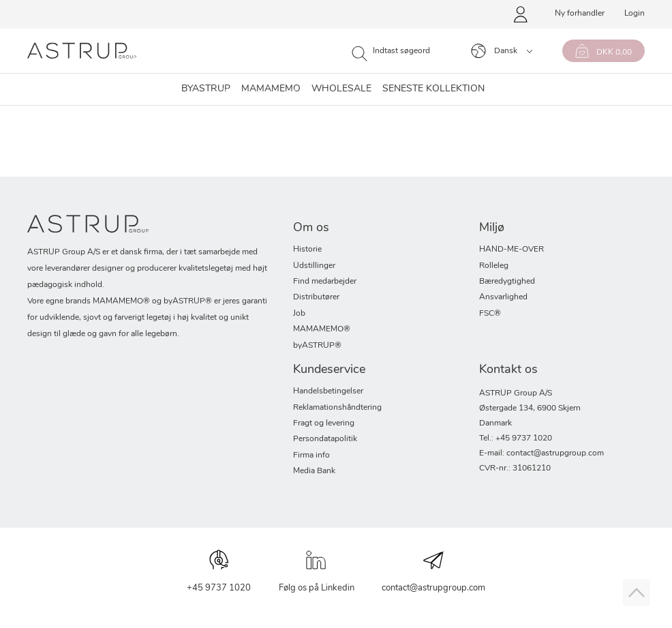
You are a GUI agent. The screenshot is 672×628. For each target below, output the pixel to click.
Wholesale (341, 89)
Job (299, 314)
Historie (307, 250)
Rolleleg (494, 266)
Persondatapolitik (325, 439)
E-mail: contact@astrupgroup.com (541, 453)
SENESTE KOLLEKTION (433, 89)
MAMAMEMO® (322, 329)
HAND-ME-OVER (511, 250)
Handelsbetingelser (328, 391)
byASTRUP (206, 89)
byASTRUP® (317, 346)
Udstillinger (314, 266)
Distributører (316, 297)
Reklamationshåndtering (337, 408)
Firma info (311, 455)
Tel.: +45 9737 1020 (516, 438)
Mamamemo (271, 89)
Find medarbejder (325, 282)
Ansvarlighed (503, 297)
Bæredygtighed (507, 282)
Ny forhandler (580, 14)
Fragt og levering (324, 423)
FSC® (490, 314)
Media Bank (314, 471)
